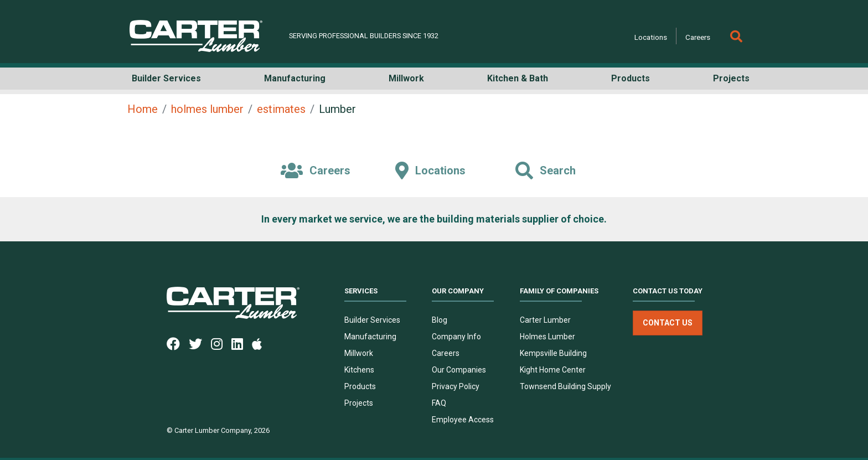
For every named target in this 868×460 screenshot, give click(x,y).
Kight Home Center (553, 370)
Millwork (359, 353)
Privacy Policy (456, 386)
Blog (440, 320)
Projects (359, 403)
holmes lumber (207, 109)
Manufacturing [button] (295, 78)
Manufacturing (370, 337)
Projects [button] (731, 78)
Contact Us (668, 323)
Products (360, 386)
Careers (698, 37)
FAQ (439, 403)
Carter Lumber (545, 320)
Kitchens (359, 370)
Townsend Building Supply (565, 386)
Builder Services (372, 320)
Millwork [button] (406, 78)
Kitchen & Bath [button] (518, 78)
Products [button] (631, 78)
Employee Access (463, 420)
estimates (281, 109)
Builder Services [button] (166, 78)
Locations (651, 37)
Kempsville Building (553, 353)
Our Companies (459, 370)
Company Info (456, 337)
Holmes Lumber (547, 337)
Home (143, 109)
